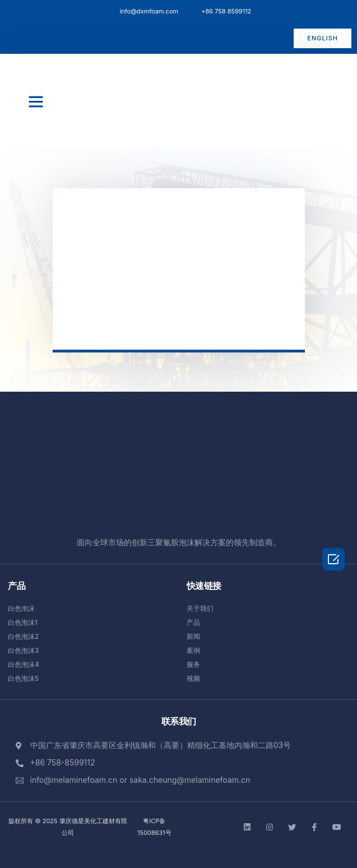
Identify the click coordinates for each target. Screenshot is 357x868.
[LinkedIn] (247, 827)
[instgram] (270, 827)
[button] (323, 38)
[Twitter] (292, 827)
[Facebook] (314, 827)
